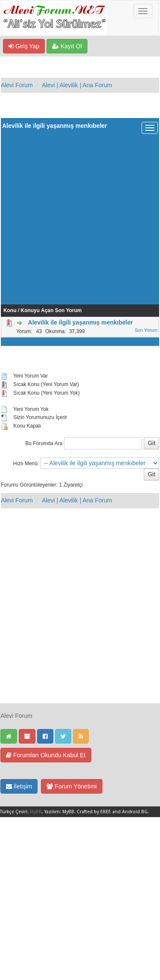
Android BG (135, 812)
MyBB (36, 812)
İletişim (19, 786)
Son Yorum (68, 310)
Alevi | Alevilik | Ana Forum (77, 85)
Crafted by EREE (94, 812)
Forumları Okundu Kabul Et (46, 755)
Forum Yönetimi (71, 786)
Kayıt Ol (67, 46)
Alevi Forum (17, 85)
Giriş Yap (24, 46)
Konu (10, 310)
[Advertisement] (80, 216)
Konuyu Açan (37, 310)
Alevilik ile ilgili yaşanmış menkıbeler (81, 322)
